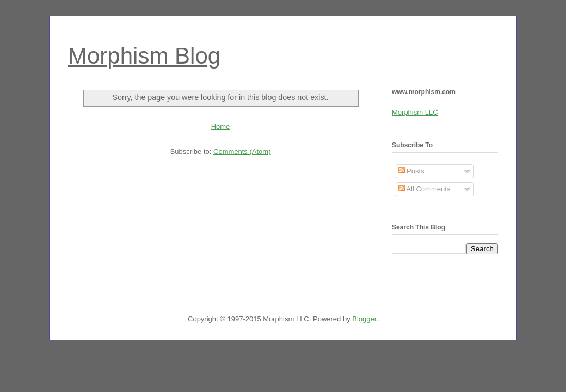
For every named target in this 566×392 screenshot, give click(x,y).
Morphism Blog (144, 56)
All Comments (424, 189)
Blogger (364, 319)
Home (221, 126)
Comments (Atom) (242, 151)
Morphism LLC (415, 112)
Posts (411, 171)
